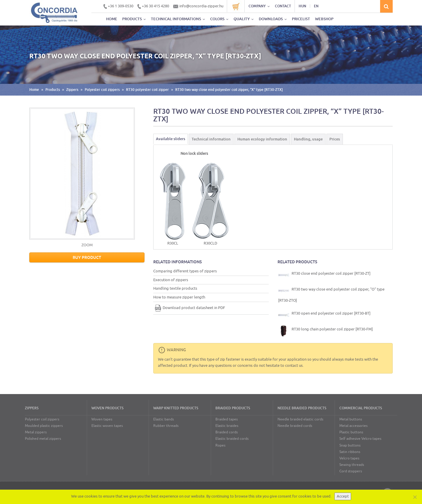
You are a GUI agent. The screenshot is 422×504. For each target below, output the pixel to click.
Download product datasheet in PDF (189, 308)
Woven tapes (102, 419)
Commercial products (361, 408)
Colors (219, 19)
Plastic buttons (351, 432)
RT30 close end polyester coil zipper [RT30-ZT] (324, 275)
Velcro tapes (349, 458)
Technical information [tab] (211, 139)
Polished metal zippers (43, 439)
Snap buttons (350, 445)
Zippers (72, 90)
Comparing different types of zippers (185, 271)
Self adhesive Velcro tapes (360, 439)
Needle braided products (302, 408)
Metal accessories (353, 426)
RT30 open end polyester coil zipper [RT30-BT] (324, 315)
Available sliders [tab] (171, 139)
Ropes (220, 445)
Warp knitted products (176, 408)
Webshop (324, 19)
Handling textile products (175, 288)
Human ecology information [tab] (262, 139)
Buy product (87, 257)
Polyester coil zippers (102, 90)
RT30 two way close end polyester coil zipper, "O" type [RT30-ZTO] (331, 294)
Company (259, 6)
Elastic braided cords (232, 439)
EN (316, 6)
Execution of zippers (171, 280)
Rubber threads (166, 426)
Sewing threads (352, 465)
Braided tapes (227, 419)
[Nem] (415, 497)
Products (134, 19)
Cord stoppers (351, 471)
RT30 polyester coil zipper (147, 90)
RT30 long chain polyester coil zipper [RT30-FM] (325, 331)
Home (112, 19)
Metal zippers (36, 432)
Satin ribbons (350, 452)
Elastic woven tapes (107, 426)
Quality (244, 19)
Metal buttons (351, 419)
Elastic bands (164, 419)
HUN (302, 6)
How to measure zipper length (179, 297)
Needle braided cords (295, 426)
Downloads (273, 19)
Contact (283, 6)
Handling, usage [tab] (308, 139)
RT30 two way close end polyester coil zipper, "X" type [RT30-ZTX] (229, 90)
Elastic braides (227, 426)
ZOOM (87, 245)
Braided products (233, 408)
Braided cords (227, 432)
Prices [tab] (335, 139)
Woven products (107, 408)
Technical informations (178, 19)
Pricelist (301, 19)
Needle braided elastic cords (300, 419)
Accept (343, 496)
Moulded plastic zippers (44, 426)
